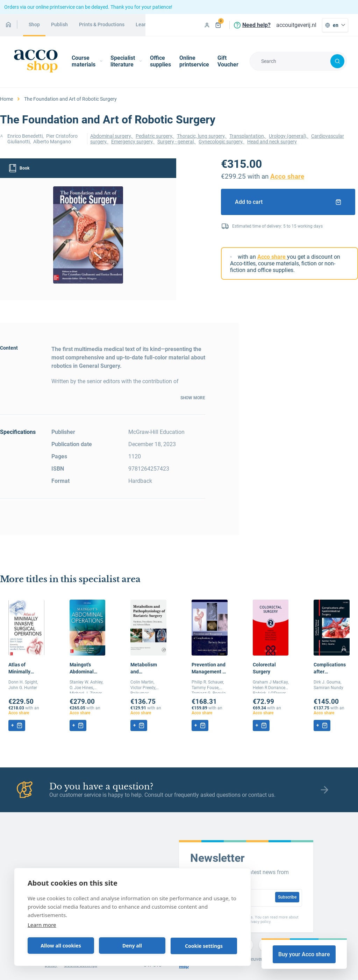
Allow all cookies (61, 946)
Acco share (287, 176)
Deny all (132, 946)
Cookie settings (204, 946)
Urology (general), (289, 136)
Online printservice (194, 61)
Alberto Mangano (52, 142)
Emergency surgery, (133, 142)
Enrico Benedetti (25, 136)
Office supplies (160, 61)
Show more (193, 398)
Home (6, 99)
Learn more (42, 925)
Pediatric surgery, (155, 136)
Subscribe (287, 897)
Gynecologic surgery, (221, 142)
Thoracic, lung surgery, (202, 136)
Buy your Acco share (304, 954)
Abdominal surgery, (112, 136)
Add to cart (288, 202)
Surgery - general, (177, 142)
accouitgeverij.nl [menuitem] (296, 25)
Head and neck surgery (272, 142)
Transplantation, (248, 136)
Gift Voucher (228, 61)
